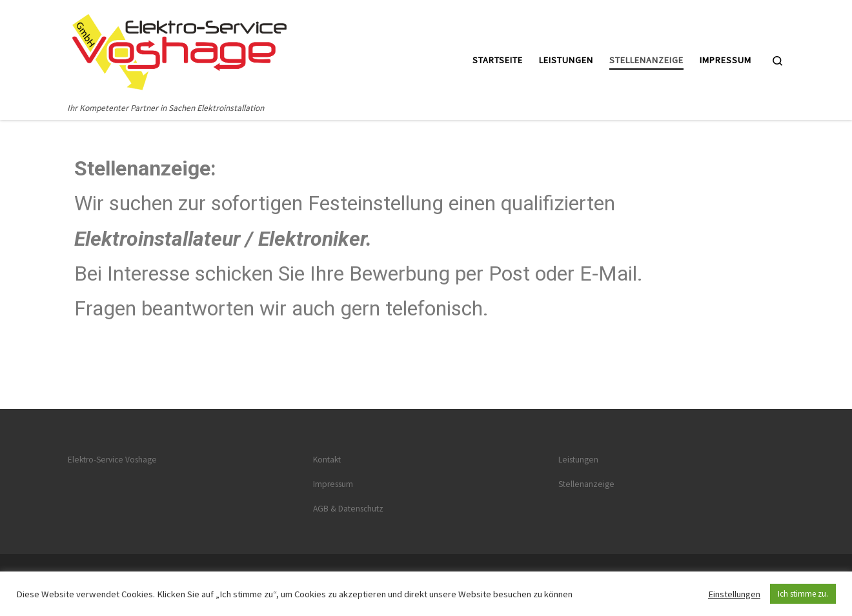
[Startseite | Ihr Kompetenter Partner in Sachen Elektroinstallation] (179, 50)
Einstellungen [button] (734, 594)
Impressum (333, 484)
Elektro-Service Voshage (112, 460)
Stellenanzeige (586, 484)
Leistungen (578, 460)
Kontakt (327, 460)
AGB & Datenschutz (348, 509)
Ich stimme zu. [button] (803, 594)
